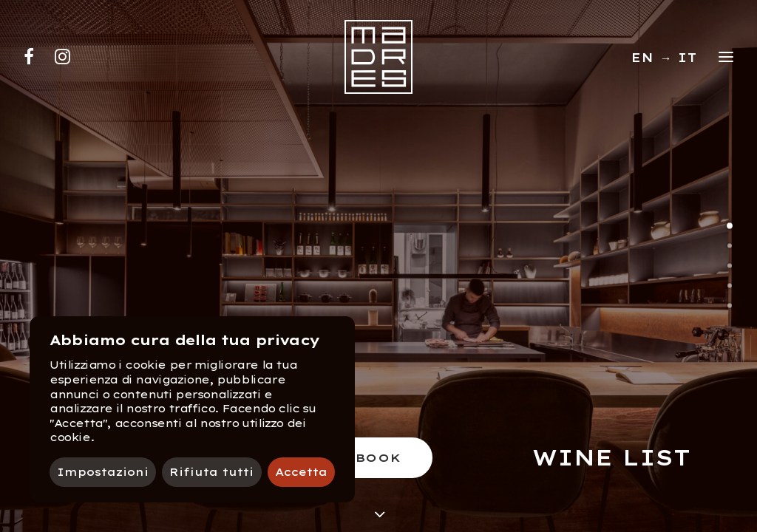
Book (379, 458)
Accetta (301, 472)
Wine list (611, 457)
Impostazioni (103, 472)
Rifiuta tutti (211, 472)
